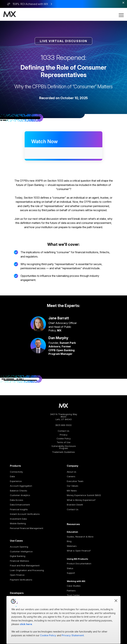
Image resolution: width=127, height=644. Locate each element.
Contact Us (63, 431)
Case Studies (74, 586)
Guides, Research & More (80, 537)
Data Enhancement (20, 505)
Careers (71, 476)
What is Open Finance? (79, 551)
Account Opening (19, 547)
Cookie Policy (64, 439)
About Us (72, 472)
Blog (69, 541)
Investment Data (18, 519)
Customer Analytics (20, 495)
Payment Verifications (21, 580)
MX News (72, 491)
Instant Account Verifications (25, 514)
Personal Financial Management (27, 528)
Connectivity (16, 472)
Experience (16, 481)
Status (70, 568)
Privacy (63, 435)
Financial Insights (19, 509)
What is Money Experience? (81, 500)
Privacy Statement (73, 635)
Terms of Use (64, 442)
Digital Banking (18, 556)
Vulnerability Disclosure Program (64, 447)
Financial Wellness (20, 561)
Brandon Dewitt (75, 505)
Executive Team (75, 481)
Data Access (17, 500)
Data (12, 476)
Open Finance (17, 575)
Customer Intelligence (21, 551)
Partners (71, 591)
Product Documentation (79, 563)
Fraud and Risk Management (25, 565)
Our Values (73, 486)
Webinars (72, 546)
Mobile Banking (18, 523)
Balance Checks (19, 491)
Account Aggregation (21, 486)
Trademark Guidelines (63, 452)
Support (71, 573)
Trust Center (73, 595)
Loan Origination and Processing (27, 570)
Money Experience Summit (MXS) (84, 495)
